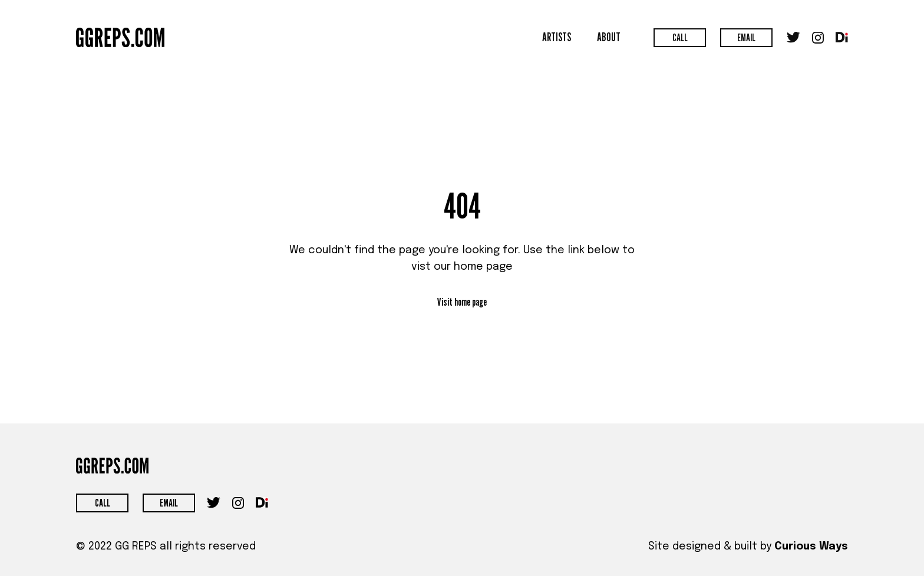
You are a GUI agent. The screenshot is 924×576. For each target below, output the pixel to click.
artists (557, 37)
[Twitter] (793, 37)
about (609, 37)
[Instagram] (818, 38)
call (680, 37)
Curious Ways (811, 547)
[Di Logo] (262, 502)
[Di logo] (842, 37)
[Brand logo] (120, 37)
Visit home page (462, 302)
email (746, 37)
